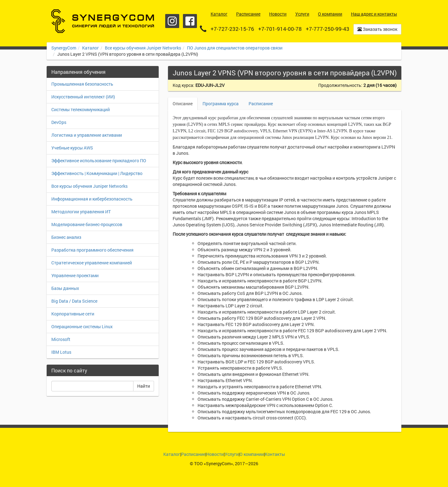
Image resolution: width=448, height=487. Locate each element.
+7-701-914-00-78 (280, 29)
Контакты (275, 454)
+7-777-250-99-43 (328, 29)
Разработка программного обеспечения (92, 250)
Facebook (190, 21)
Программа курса (221, 104)
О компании (252, 454)
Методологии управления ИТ (81, 212)
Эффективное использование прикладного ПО (99, 161)
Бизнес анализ (66, 237)
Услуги (232, 454)
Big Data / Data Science (74, 301)
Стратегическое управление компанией (92, 263)
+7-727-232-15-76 (232, 29)
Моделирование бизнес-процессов (87, 224)
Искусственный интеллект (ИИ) (83, 97)
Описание (183, 104)
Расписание (261, 104)
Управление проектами (75, 275)
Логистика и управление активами (87, 135)
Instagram (172, 21)
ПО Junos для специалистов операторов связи (235, 48)
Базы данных (65, 288)
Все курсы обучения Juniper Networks (143, 48)
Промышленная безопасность (82, 84)
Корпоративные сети (73, 314)
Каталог (91, 48)
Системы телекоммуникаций (81, 109)
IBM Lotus (61, 352)
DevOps (59, 122)
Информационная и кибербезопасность (92, 199)
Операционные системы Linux (82, 326)
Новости (215, 454)
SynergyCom (64, 48)
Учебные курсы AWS (72, 148)
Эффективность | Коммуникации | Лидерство (97, 173)
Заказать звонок (377, 29)
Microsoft (61, 339)
